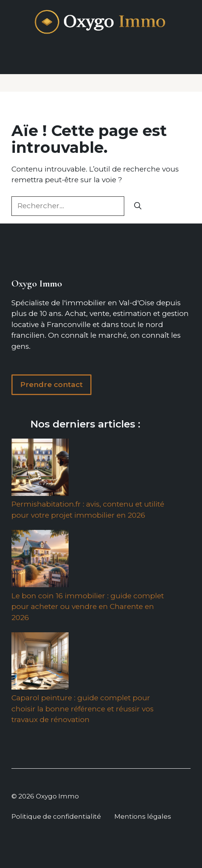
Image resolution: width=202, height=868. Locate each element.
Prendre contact (51, 385)
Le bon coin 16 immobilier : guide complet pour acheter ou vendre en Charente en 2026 (88, 607)
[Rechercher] (138, 206)
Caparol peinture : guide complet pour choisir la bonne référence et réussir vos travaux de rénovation (83, 709)
